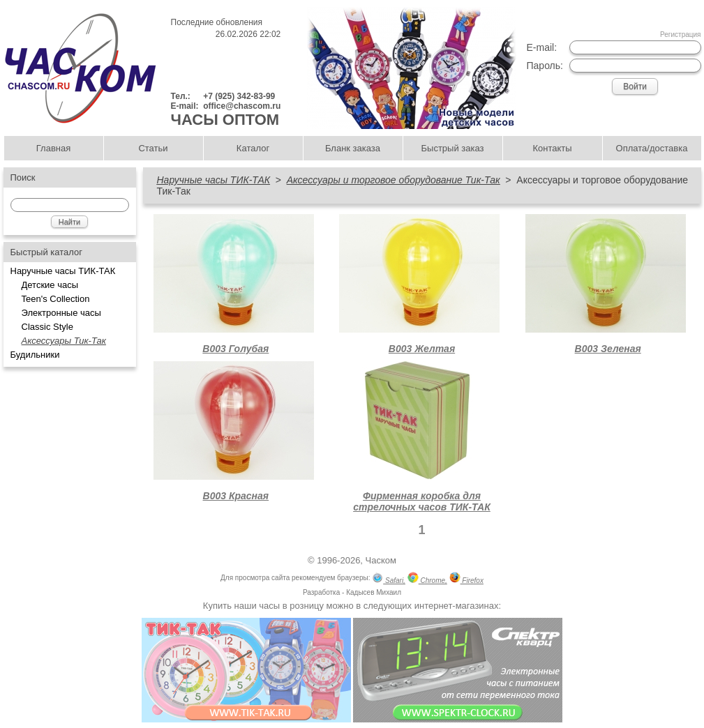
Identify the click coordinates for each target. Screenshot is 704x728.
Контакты (552, 148)
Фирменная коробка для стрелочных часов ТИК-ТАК (422, 501)
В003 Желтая (422, 349)
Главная (53, 148)
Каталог (253, 148)
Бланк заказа (353, 148)
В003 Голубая (235, 349)
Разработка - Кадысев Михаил (352, 592)
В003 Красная (236, 496)
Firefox (466, 579)
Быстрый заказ (453, 148)
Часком (381, 560)
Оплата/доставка (652, 148)
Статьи (153, 148)
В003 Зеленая (608, 349)
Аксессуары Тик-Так (64, 341)
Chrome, (427, 579)
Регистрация (680, 35)
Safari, (389, 579)
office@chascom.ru (242, 106)
